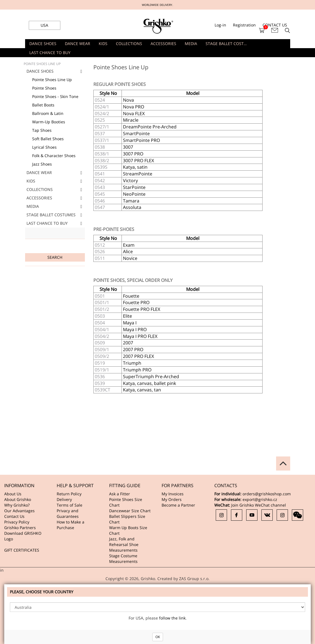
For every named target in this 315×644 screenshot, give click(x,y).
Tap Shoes (42, 130)
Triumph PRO (137, 370)
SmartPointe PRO (141, 140)
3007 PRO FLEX (138, 161)
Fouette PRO (136, 302)
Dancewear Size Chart (130, 511)
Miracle (131, 120)
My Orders (172, 499)
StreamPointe (138, 174)
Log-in (220, 25)
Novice (130, 258)
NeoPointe (134, 194)
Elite (127, 316)
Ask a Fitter (120, 494)
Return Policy (69, 494)
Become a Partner (178, 505)
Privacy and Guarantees (68, 513)
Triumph (132, 363)
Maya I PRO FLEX (140, 336)
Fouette (131, 296)
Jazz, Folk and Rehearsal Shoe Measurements (124, 544)
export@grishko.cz (260, 499)
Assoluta (132, 207)
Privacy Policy (17, 522)
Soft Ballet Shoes (48, 139)
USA (44, 25)
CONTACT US (275, 25)
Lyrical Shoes (44, 147)
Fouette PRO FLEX (142, 309)
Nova (128, 100)
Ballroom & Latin (48, 113)
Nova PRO (134, 107)
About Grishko (18, 499)
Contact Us (14, 516)
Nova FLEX (134, 113)
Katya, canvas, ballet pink (149, 383)
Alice (128, 251)
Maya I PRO (135, 329)
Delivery (64, 499)
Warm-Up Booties (49, 122)
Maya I (130, 323)
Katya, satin (135, 167)
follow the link (172, 618)
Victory (130, 181)
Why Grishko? (17, 505)
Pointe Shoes (44, 88)
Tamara (131, 201)
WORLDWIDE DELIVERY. (157, 5)
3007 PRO (133, 154)
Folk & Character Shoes (54, 156)
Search (55, 257)
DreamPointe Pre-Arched (150, 127)
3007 (128, 147)
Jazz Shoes (42, 164)
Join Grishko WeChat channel (259, 505)
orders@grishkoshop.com (267, 494)
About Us (13, 494)
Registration (244, 25)
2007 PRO (133, 349)
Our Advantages (19, 511)
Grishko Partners (20, 528)
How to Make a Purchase (71, 525)
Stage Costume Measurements (123, 559)
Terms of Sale (70, 505)
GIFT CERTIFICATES (22, 550)
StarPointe (134, 187)
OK (158, 637)
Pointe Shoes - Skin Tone (55, 96)
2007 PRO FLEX (138, 356)
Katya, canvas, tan (142, 390)
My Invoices (173, 494)
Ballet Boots (43, 105)
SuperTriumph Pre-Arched (151, 376)
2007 (128, 343)
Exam (129, 245)
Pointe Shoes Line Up (52, 80)
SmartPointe (136, 133)
